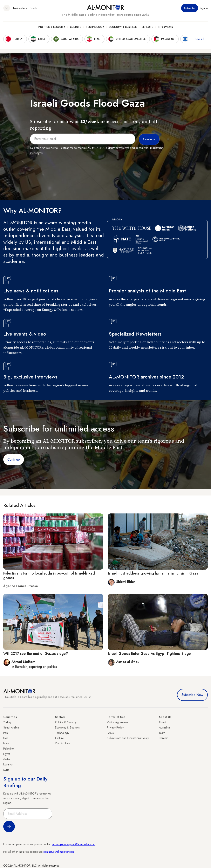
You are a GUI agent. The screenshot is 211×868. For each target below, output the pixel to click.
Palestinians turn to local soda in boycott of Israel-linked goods (49, 576)
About (162, 722)
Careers (163, 738)
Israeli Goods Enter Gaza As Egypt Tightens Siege (149, 654)
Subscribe (190, 8)
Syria (6, 770)
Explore (147, 27)
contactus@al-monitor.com (59, 852)
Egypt (6, 754)
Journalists (164, 727)
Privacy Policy (115, 727)
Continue (14, 459)
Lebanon (8, 764)
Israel (6, 743)
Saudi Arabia (11, 727)
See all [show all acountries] (199, 39)
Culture (75, 27)
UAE (6, 738)
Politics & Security (52, 27)
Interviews (165, 27)
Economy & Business (123, 27)
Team (162, 733)
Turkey (7, 722)
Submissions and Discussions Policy (128, 738)
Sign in (204, 8)
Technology (95, 27)
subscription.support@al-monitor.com (74, 844)
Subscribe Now (192, 695)
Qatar (7, 759)
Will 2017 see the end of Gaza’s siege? (36, 654)
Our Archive (62, 743)
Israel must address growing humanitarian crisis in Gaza (153, 573)
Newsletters (20, 8)
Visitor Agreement (118, 722)
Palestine (8, 749)
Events (33, 8)
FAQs (110, 733)
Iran (6, 733)
